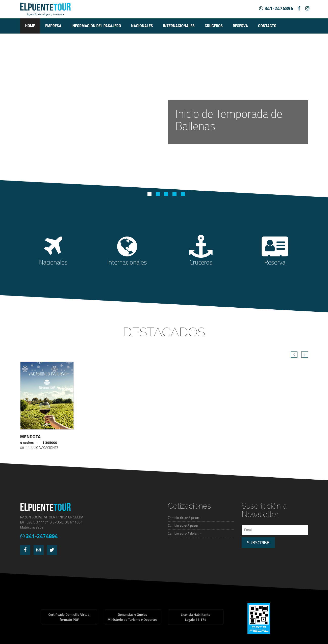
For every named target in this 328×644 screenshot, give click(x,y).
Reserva (240, 26)
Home (30, 26)
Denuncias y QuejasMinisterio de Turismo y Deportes (133, 617)
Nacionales (142, 26)
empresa (53, 26)
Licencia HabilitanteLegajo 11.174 (196, 617)
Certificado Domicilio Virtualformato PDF (69, 617)
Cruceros (214, 26)
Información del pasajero (96, 26)
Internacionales (179, 26)
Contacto (267, 26)
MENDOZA (31, 437)
